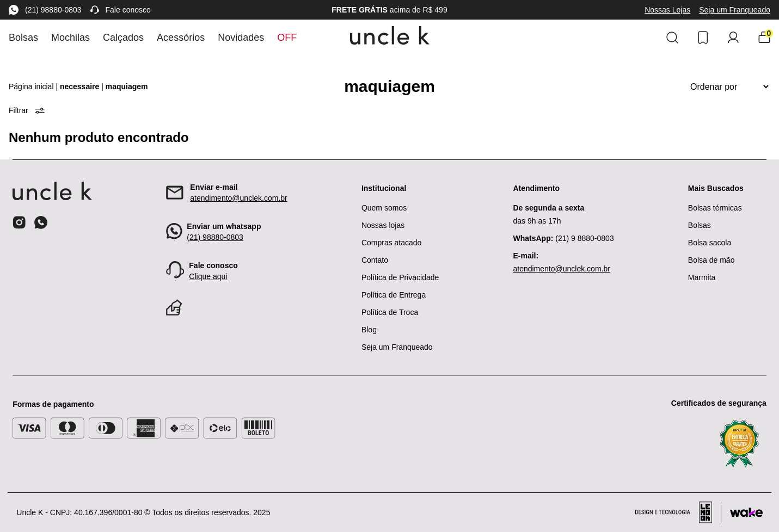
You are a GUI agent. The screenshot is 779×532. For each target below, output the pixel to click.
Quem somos (384, 208)
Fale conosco (121, 10)
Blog (369, 330)
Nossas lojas (383, 225)
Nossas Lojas (667, 10)
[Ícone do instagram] (19, 222)
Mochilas (70, 38)
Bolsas (23, 38)
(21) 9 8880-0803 (563, 238)
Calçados (123, 38)
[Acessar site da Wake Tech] (746, 512)
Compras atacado (392, 243)
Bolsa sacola (710, 243)
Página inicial (31, 86)
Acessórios (181, 38)
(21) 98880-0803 (45, 10)
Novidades (241, 38)
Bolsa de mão (711, 260)
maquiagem (127, 86)
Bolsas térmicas (715, 208)
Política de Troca (390, 312)
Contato (375, 260)
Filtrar (27, 110)
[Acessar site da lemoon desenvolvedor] (678, 512)
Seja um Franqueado (735, 10)
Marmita (702, 277)
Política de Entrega (394, 295)
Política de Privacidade (400, 277)
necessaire (79, 86)
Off (287, 38)
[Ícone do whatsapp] (41, 222)
